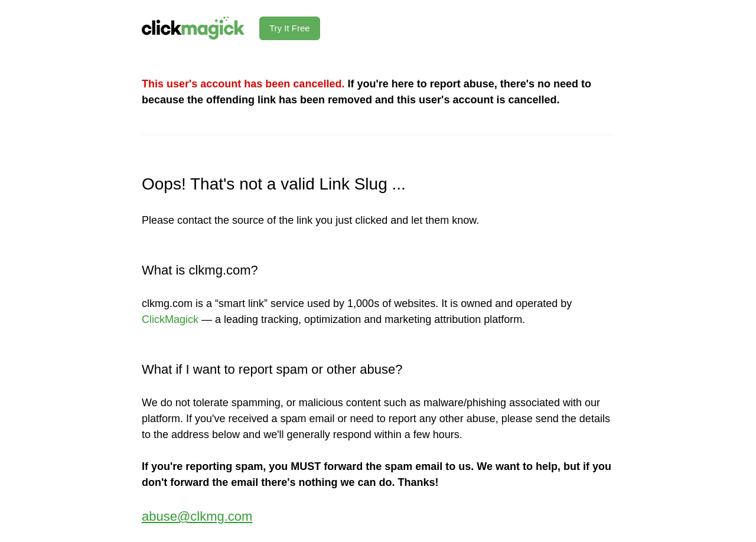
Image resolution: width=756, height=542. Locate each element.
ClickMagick (170, 319)
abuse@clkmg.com (197, 516)
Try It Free (290, 28)
